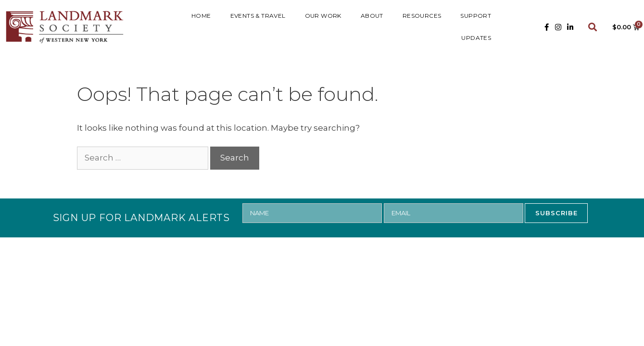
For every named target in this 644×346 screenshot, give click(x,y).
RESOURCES (422, 16)
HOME (201, 16)
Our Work (323, 16)
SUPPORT (476, 16)
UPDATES (476, 38)
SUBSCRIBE (556, 213)
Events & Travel (258, 16)
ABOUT (372, 16)
